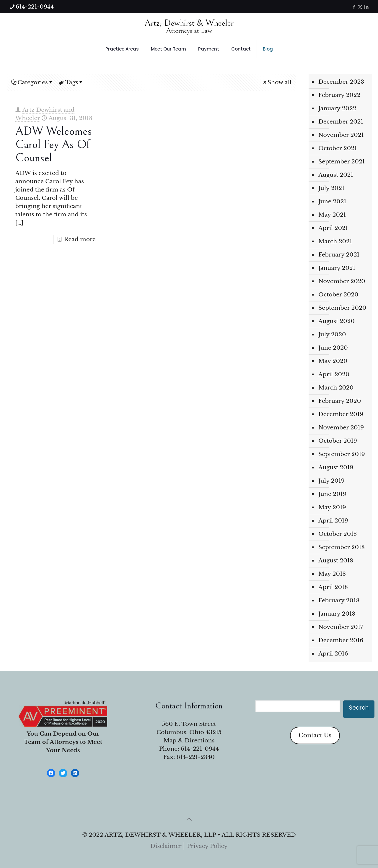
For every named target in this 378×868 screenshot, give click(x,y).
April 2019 (333, 521)
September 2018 (342, 547)
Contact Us (315, 735)
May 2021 (332, 215)
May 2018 (332, 574)
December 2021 (341, 122)
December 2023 (341, 82)
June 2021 (332, 201)
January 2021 (337, 268)
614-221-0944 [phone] (35, 7)
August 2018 (336, 560)
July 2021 (331, 188)
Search (359, 708)
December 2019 (341, 414)
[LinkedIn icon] (366, 7)
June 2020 (333, 348)
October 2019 (338, 441)
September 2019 (342, 454)
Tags (71, 82)
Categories (32, 82)
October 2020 (338, 295)
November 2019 (341, 427)
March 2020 (336, 388)
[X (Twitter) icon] (360, 7)
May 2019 (332, 507)
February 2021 (339, 255)
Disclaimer (166, 846)
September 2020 (342, 308)
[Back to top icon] (189, 819)
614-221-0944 (200, 749)
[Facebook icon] (354, 7)
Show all (277, 82)
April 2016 (333, 654)
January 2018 (337, 614)
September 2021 (342, 162)
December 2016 (341, 640)
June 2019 (332, 494)
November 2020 (342, 281)
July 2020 (332, 334)
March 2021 (335, 241)
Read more (80, 239)
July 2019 (331, 481)
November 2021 (341, 135)
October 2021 (338, 148)
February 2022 (339, 95)
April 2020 (334, 374)
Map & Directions (189, 740)
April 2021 (333, 228)
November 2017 (341, 627)
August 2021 (336, 175)
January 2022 (337, 108)
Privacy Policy (207, 846)
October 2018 (338, 534)
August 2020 (337, 321)
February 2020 (340, 401)
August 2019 (336, 467)
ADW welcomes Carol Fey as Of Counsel (54, 145)
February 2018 (339, 600)
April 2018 (333, 587)
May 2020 (333, 361)
